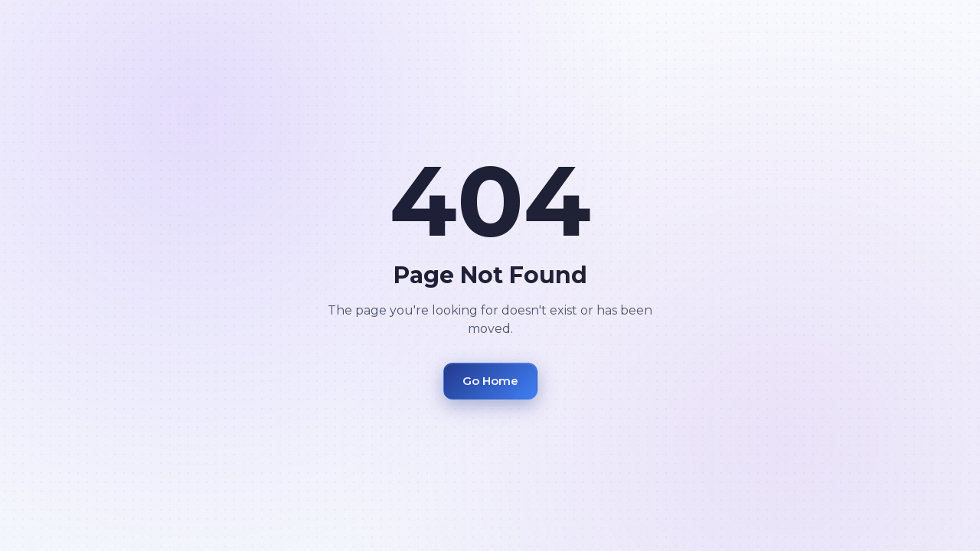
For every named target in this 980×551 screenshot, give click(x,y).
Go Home (490, 381)
